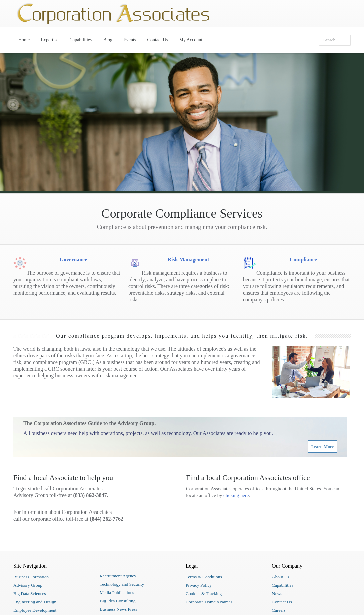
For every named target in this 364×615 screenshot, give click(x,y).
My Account (191, 40)
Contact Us (158, 40)
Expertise (50, 40)
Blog (108, 40)
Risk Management (189, 260)
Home (24, 40)
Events (130, 40)
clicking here (236, 495)
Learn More (322, 447)
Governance (74, 260)
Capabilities (81, 40)
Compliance (303, 260)
